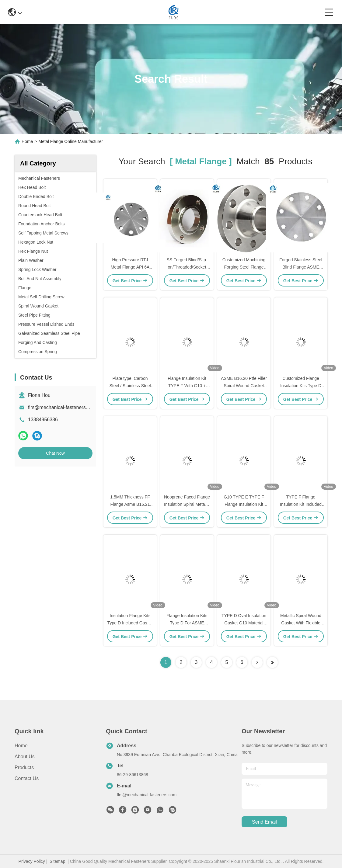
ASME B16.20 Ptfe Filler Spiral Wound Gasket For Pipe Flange (244, 386)
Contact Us (27, 778)
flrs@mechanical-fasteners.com (62, 407)
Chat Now (55, 453)
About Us (25, 757)
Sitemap (57, 861)
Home (27, 141)
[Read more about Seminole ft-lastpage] (272, 662)
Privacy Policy (32, 861)
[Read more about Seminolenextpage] (257, 662)
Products (24, 767)
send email (264, 822)
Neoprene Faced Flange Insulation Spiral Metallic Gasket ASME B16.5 (187, 504)
